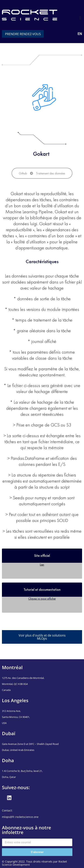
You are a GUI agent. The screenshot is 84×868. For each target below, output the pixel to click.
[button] (80, 18)
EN (80, 34)
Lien (42, 565)
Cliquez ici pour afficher (42, 599)
